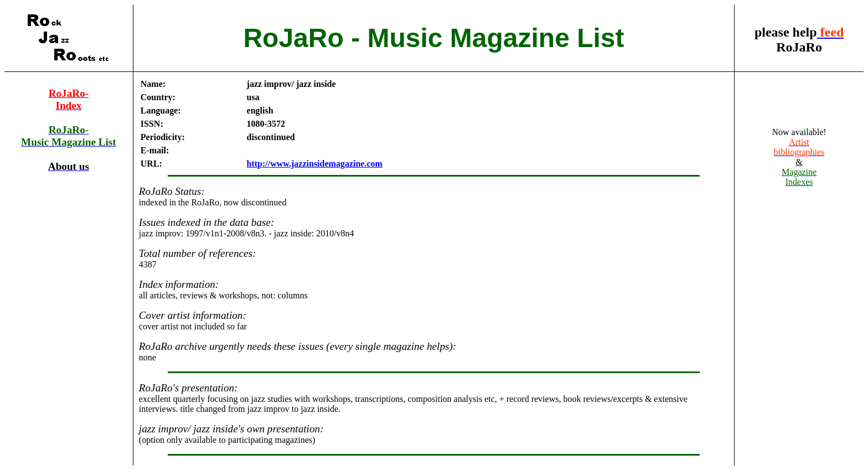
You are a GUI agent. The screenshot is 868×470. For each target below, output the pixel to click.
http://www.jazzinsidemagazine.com (315, 164)
